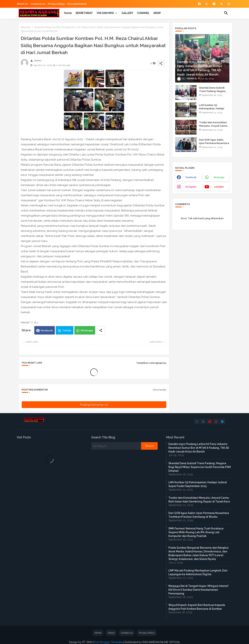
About (111, 633)
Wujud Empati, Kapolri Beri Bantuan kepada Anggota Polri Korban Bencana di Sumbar (197, 607)
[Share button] (101, 330)
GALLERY (127, 13)
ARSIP (157, 13)
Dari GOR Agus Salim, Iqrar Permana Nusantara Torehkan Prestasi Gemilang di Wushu (214, 145)
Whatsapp (87, 330)
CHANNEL (143, 13)
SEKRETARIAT (84, 13)
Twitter (67, 330)
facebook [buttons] (191, 177)
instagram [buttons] (191, 187)
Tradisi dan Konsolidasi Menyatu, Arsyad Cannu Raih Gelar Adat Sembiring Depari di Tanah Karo (199, 500)
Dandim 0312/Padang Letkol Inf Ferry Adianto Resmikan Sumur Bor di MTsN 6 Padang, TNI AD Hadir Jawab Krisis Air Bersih (199, 448)
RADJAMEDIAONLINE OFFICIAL (161, 642)
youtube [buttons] (219, 187)
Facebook (47, 330)
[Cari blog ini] (116, 446)
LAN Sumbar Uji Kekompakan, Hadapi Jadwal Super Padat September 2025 (212, 110)
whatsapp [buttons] (219, 177)
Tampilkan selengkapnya (151, 363)
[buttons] (199, 4)
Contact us (38, 4)
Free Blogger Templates (109, 642)
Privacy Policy (56, 4)
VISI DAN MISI (105, 13)
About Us (22, 4)
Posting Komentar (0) (94, 405)
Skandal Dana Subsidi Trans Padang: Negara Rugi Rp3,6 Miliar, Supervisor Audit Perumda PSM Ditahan (200, 467)
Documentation (77, 4)
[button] (226, 13)
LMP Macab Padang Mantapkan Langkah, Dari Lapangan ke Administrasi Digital (198, 572)
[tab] (68, 13)
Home (68, 13)
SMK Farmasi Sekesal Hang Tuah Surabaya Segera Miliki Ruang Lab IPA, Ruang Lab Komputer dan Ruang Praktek (196, 532)
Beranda (26, 27)
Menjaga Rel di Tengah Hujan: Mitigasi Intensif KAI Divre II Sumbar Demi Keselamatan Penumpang (198, 590)
